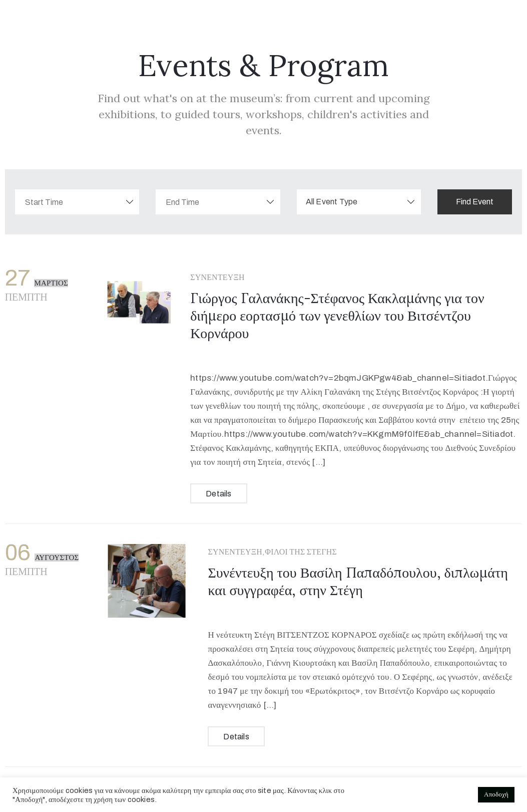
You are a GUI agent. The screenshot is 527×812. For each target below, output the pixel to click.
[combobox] (359, 202)
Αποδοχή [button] (496, 794)
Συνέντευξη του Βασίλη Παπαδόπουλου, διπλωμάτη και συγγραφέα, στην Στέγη (358, 581)
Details (218, 494)
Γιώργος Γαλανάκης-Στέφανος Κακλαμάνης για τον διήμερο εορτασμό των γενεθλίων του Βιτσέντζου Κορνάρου (337, 316)
